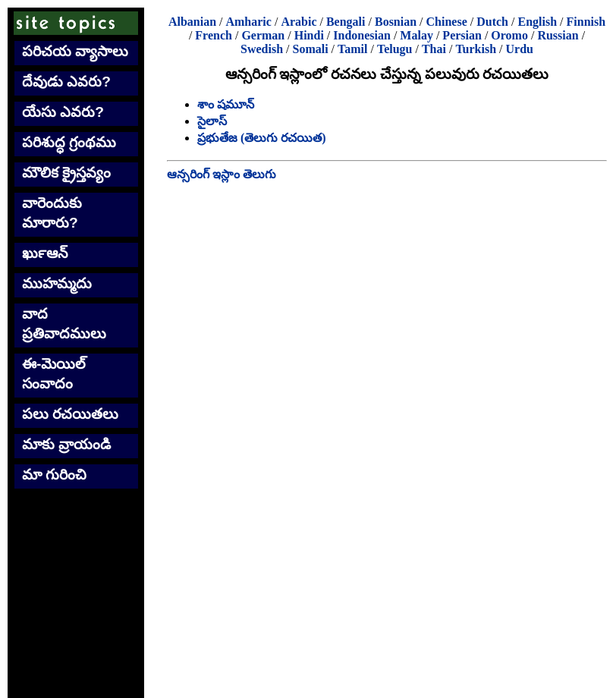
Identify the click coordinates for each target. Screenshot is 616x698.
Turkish (476, 49)
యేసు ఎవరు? (63, 112)
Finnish (586, 22)
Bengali (346, 22)
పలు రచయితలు (70, 414)
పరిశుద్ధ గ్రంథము (69, 142)
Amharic (248, 22)
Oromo (509, 35)
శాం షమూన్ (226, 104)
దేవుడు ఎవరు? (66, 82)
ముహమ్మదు (57, 283)
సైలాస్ (212, 121)
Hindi (309, 35)
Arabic (299, 22)
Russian (558, 35)
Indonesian (362, 35)
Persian (462, 35)
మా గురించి (54, 475)
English (537, 22)
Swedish (262, 49)
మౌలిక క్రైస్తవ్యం (66, 173)
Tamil (352, 49)
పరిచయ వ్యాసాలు (75, 51)
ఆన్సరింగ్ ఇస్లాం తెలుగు (222, 174)
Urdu (520, 49)
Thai (434, 49)
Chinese (447, 22)
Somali (310, 49)
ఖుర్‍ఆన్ (45, 253)
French (214, 35)
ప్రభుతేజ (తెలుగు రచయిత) (262, 138)
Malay (416, 35)
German (263, 35)
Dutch (492, 22)
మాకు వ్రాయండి (66, 444)
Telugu (395, 49)
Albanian (192, 22)
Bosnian (396, 22)
